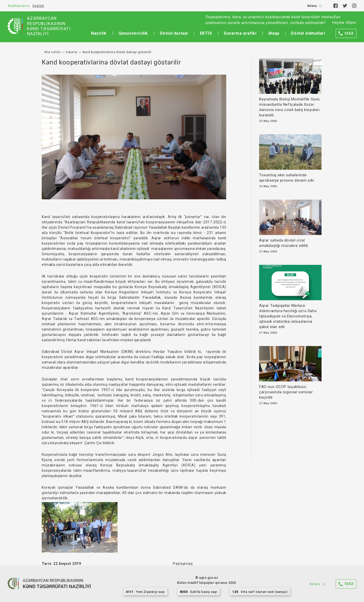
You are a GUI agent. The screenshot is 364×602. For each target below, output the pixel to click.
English (38, 6)
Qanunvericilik (133, 33)
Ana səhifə (52, 52)
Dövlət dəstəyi (174, 33)
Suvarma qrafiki (240, 33)
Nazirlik (99, 33)
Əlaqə (274, 33)
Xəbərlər (72, 52)
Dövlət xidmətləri (308, 33)
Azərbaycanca (18, 6)
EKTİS (206, 33)
